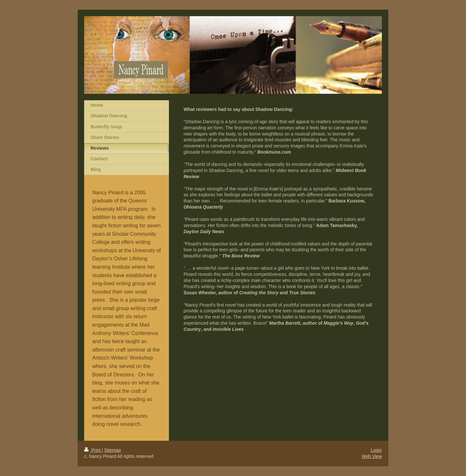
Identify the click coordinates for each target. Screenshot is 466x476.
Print (93, 450)
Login (376, 450)
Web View (372, 456)
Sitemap (112, 450)
